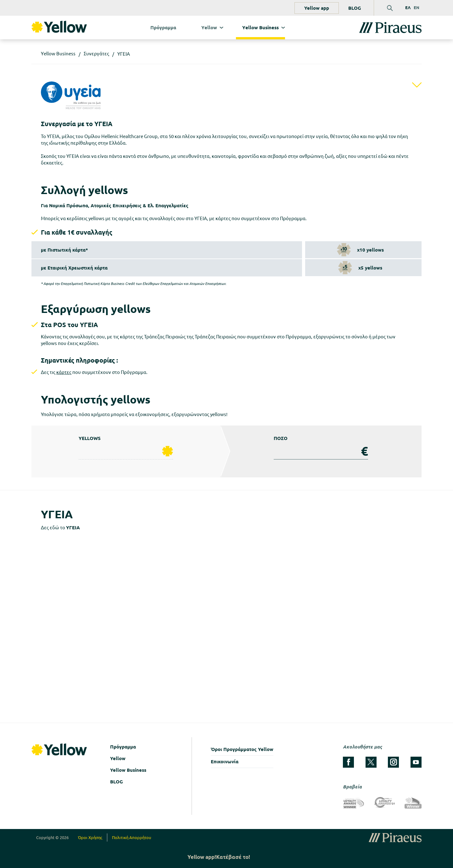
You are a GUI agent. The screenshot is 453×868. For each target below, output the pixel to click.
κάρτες (64, 372)
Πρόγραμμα (163, 28)
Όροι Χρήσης (90, 837)
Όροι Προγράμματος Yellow (242, 749)
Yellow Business (128, 770)
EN (417, 8)
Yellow (118, 758)
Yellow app (317, 8)
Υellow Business (260, 28)
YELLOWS (90, 438)
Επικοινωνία (225, 762)
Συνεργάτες (96, 54)
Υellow (209, 28)
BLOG (355, 8)
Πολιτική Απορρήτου (131, 837)
